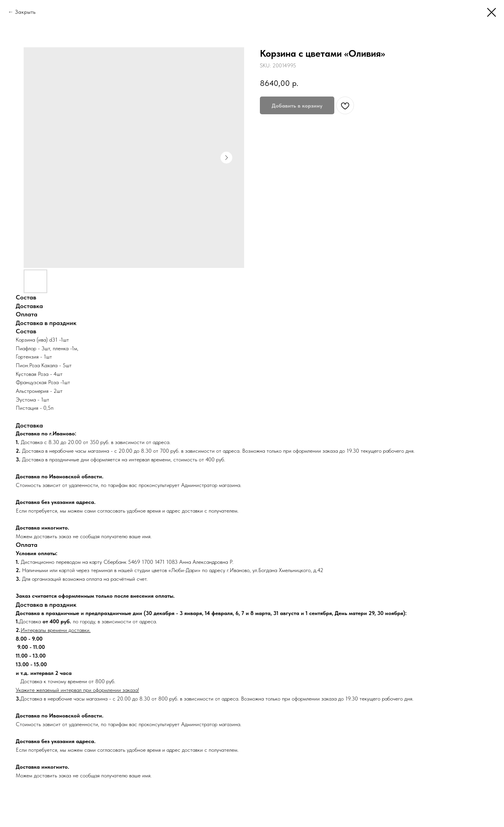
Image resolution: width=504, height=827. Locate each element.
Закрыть (25, 12)
